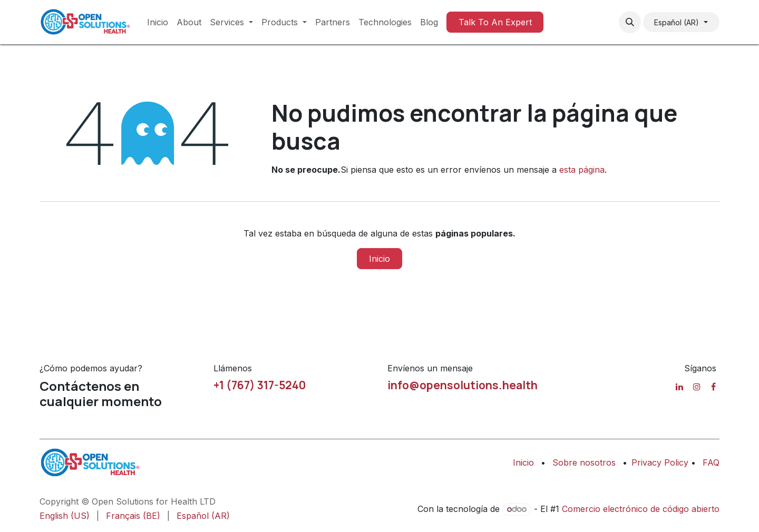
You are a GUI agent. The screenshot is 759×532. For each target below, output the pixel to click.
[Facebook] (713, 387)
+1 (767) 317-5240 (260, 385)
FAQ (711, 462)
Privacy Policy (661, 462)
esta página (582, 170)
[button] (630, 22)
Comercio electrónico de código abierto (641, 509)
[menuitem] (158, 22)
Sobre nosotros (584, 462)
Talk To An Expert (495, 22)
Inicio (379, 259)
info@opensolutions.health (463, 385)
